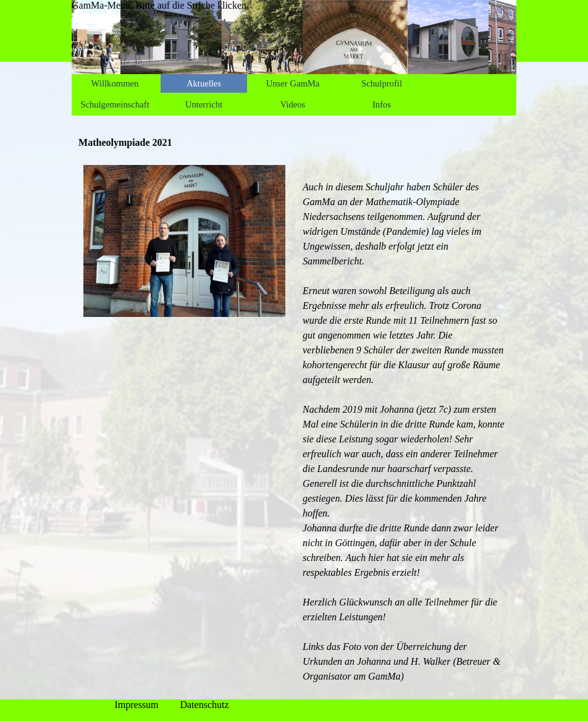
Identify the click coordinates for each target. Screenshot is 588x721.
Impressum (136, 705)
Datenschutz (204, 705)
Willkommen (115, 83)
